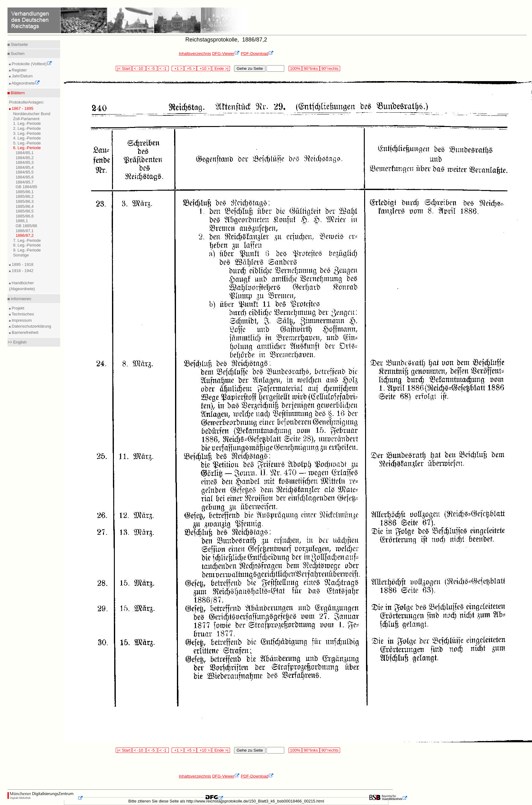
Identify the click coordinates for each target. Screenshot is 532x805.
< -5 (152, 68)
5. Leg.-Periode (27, 143)
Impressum (21, 320)
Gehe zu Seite (250, 68)
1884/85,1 (25, 153)
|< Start (124, 68)
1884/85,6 (25, 177)
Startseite (19, 44)
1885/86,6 (25, 216)
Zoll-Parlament (26, 119)
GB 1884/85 (26, 187)
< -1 (164, 68)
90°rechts (330, 68)
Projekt (17, 308)
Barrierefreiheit (24, 332)
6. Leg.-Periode (27, 148)
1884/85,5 (25, 172)
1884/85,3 (25, 162)
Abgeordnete (25, 83)
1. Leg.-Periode (27, 123)
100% (295, 68)
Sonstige (21, 255)
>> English (17, 342)
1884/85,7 (25, 182)
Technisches (22, 314)
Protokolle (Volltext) (31, 64)
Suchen (17, 54)
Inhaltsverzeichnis (195, 54)
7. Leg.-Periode (27, 240)
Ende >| (221, 68)
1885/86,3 (25, 201)
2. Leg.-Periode (27, 128)
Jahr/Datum (22, 76)
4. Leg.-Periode (27, 138)
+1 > (178, 68)
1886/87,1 (25, 231)
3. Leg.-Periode (27, 133)
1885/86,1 (25, 192)
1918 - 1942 (22, 271)
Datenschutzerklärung (31, 326)
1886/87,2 (25, 235)
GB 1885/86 (26, 226)
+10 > (204, 68)
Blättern (17, 93)
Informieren (20, 299)
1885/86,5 (25, 211)
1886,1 (22, 221)
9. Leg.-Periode (27, 250)
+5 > (190, 68)
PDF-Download (257, 54)
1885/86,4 (25, 206)
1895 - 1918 (22, 264)
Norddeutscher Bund (32, 114)
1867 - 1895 (22, 108)
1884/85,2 (25, 158)
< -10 (139, 68)
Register (19, 70)
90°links (311, 68)
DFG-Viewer (226, 54)
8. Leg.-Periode (27, 245)
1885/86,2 (25, 196)
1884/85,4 (25, 167)
